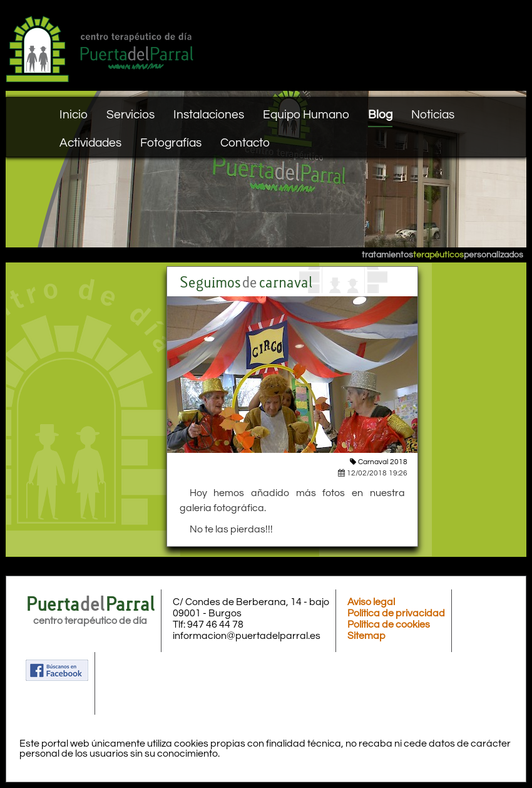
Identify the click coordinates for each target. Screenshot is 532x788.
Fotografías (171, 143)
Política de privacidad (396, 613)
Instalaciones (209, 115)
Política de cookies (389, 625)
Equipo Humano (306, 115)
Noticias (433, 115)
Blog (380, 115)
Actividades (90, 143)
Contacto (245, 143)
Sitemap (366, 636)
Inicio (74, 115)
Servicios (130, 115)
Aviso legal (371, 602)
